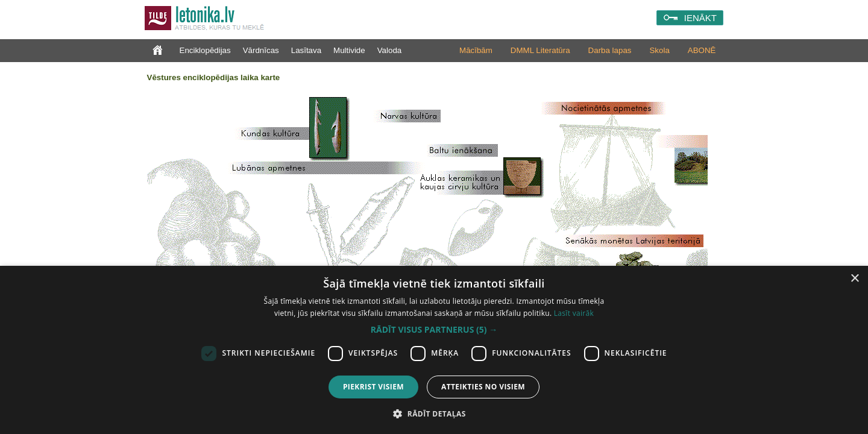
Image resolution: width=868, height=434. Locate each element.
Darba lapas (610, 50)
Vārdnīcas (261, 50)
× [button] (854, 279)
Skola (659, 50)
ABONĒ (702, 50)
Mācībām (476, 50)
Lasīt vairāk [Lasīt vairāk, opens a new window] (574, 313)
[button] (434, 330)
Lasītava (306, 50)
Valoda (390, 50)
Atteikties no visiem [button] (483, 387)
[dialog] (434, 350)
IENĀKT (700, 18)
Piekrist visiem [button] (373, 387)
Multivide (349, 50)
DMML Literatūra (540, 50)
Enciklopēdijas (205, 50)
